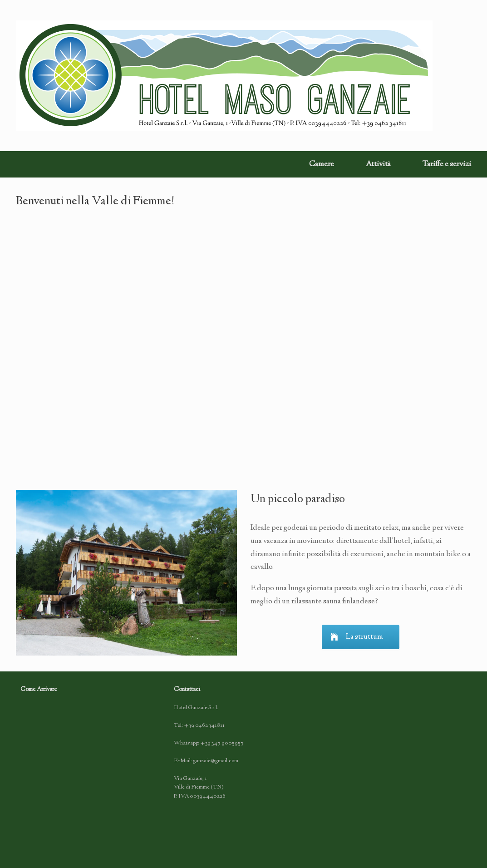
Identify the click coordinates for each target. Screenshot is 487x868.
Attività (378, 164)
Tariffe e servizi (447, 164)
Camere (322, 164)
